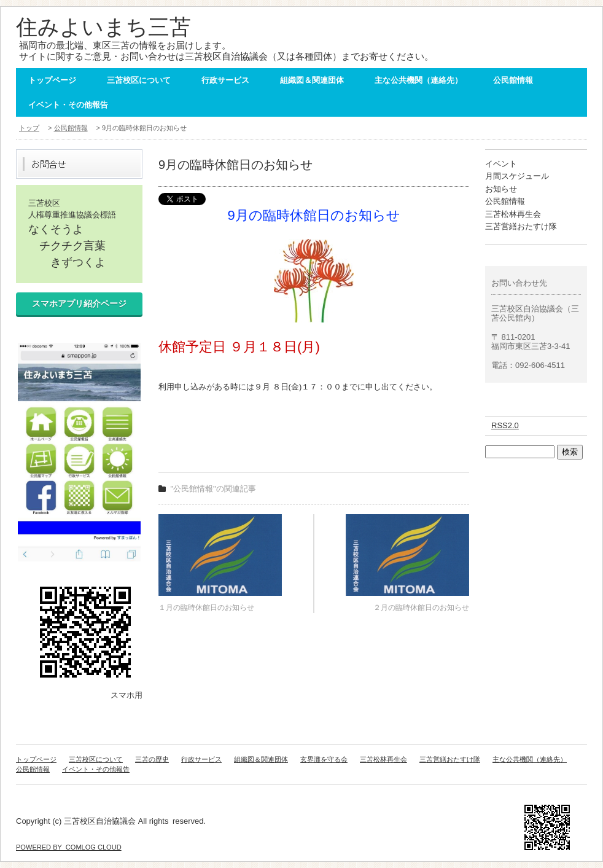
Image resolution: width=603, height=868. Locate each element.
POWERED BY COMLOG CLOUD (69, 847)
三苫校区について (139, 80)
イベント (501, 164)
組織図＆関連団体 (312, 80)
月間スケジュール (517, 176)
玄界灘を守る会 (324, 759)
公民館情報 (513, 80)
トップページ (52, 80)
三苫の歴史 (152, 759)
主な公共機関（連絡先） (418, 80)
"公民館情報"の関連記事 (213, 489)
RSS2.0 (505, 425)
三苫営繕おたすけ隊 (521, 226)
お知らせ (501, 189)
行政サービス (225, 80)
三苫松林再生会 (513, 214)
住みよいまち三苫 (103, 27)
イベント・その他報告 (68, 105)
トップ (29, 128)
